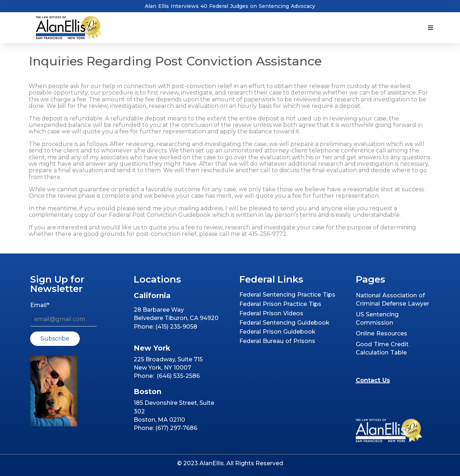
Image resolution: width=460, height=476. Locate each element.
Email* (40, 305)
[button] (431, 28)
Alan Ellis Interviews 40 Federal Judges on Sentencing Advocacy (230, 6)
